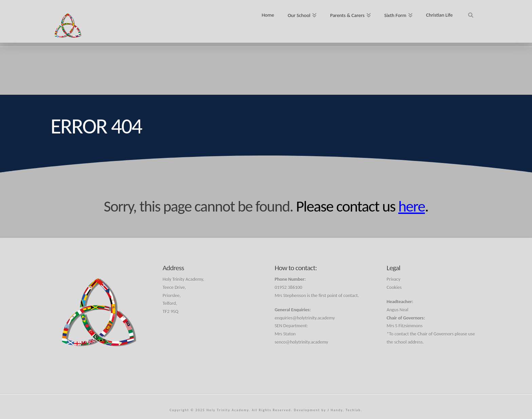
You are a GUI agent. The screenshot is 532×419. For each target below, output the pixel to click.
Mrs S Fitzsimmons (405, 326)
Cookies (394, 287)
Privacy (394, 279)
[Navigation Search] (470, 13)
